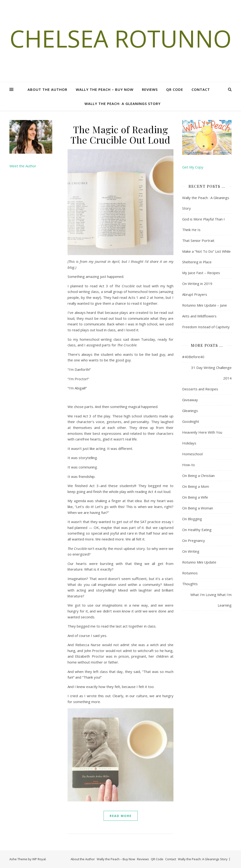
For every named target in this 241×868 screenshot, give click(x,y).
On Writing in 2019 (197, 284)
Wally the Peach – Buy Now (105, 89)
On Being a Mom (196, 486)
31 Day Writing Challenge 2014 (211, 373)
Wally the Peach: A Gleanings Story (123, 104)
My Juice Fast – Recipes (201, 273)
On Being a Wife (195, 497)
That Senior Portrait (198, 240)
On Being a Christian (198, 476)
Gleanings (190, 411)
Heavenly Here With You (202, 432)
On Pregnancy (194, 540)
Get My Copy (193, 167)
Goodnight (191, 421)
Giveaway (190, 400)
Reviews (150, 89)
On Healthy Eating (197, 530)
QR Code (175, 89)
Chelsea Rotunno (121, 38)
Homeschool (192, 454)
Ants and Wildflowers (199, 316)
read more (121, 816)
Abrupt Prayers (195, 294)
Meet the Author (23, 166)
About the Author (47, 89)
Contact (201, 89)
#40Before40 (193, 357)
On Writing (191, 551)
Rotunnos (190, 573)
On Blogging (192, 519)
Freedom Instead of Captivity (206, 327)
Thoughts (190, 584)
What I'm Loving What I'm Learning (211, 600)
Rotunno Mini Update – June (205, 305)
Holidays (189, 443)
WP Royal (39, 859)
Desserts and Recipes (200, 389)
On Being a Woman (198, 508)
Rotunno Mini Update (199, 562)
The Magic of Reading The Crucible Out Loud (120, 134)
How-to (189, 465)
